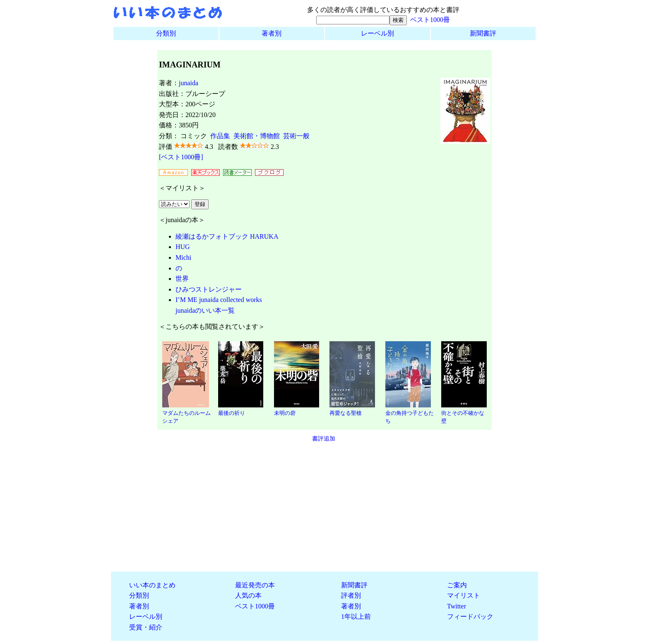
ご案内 (457, 585)
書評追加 (324, 438)
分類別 (166, 33)
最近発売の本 (255, 585)
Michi (183, 257)
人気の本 (248, 595)
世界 (182, 279)
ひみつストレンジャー (209, 289)
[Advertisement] (324, 507)
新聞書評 (483, 33)
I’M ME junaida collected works (219, 300)
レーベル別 (377, 33)
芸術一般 (296, 136)
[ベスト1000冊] (181, 157)
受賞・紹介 (146, 627)
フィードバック (470, 616)
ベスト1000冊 (430, 20)
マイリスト (464, 595)
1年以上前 (356, 616)
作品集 (220, 136)
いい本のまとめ (152, 585)
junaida (189, 83)
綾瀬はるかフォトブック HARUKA (227, 236)
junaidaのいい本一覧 (205, 310)
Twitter (457, 606)
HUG (183, 247)
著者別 (272, 33)
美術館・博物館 (257, 136)
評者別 (351, 595)
